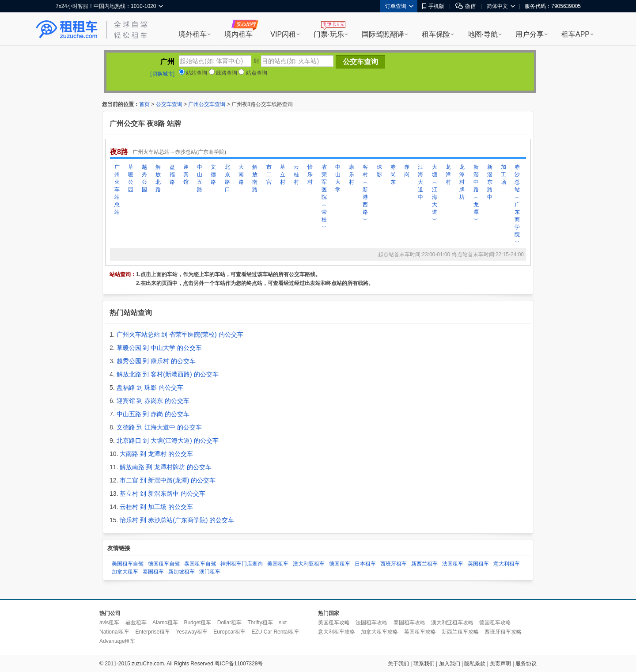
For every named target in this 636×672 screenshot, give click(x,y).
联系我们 (424, 664)
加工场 (503, 175)
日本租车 (365, 564)
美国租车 (278, 564)
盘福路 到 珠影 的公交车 (150, 387)
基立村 (283, 175)
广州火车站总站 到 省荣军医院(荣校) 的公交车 (180, 334)
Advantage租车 (117, 641)
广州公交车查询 (207, 104)
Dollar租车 (229, 623)
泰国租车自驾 (200, 564)
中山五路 (200, 178)
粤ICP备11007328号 (239, 664)
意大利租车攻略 (337, 632)
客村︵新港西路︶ (365, 193)
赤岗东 (393, 175)
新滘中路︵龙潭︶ (476, 193)
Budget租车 (197, 623)
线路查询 (223, 73)
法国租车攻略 (371, 623)
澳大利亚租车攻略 (452, 623)
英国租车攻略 (420, 632)
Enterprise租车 (153, 632)
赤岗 (407, 171)
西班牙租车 (394, 564)
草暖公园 (131, 178)
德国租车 (340, 564)
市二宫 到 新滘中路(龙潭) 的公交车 (168, 480)
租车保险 (436, 34)
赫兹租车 (136, 623)
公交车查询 (169, 104)
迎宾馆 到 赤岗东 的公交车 (153, 401)
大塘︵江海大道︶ (435, 193)
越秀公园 (144, 178)
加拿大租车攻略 (379, 632)
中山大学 (338, 178)
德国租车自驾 (164, 564)
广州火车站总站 (117, 190)
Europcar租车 (229, 632)
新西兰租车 (424, 564)
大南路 (241, 175)
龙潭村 (448, 175)
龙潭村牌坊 (462, 182)
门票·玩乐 (329, 34)
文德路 (213, 175)
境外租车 (193, 34)
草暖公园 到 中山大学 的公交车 (159, 348)
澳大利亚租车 (309, 564)
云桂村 (296, 175)
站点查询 (253, 73)
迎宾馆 (186, 175)
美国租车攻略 (334, 623)
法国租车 (453, 564)
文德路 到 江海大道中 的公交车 (159, 427)
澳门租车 (210, 572)
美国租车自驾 (128, 564)
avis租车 (109, 623)
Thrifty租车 (260, 623)
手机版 (433, 6)
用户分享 (530, 34)
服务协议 (526, 664)
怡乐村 (310, 175)
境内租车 (238, 34)
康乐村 (352, 175)
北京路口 (227, 178)
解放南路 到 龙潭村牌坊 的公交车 (166, 467)
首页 (144, 104)
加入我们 (450, 664)
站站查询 (193, 73)
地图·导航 (483, 34)
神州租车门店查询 (242, 564)
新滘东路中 (490, 182)
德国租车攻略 (495, 623)
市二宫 (269, 175)
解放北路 (158, 178)
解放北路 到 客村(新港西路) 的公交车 (168, 374)
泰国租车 (153, 572)
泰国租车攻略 (409, 623)
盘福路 (172, 175)
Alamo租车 (165, 623)
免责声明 (500, 664)
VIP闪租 (283, 34)
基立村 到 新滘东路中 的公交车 (163, 494)
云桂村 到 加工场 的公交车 (156, 507)
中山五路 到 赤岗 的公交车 (153, 414)
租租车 (67, 30)
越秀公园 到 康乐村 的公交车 (156, 361)
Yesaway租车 (192, 632)
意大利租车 (507, 564)
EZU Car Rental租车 (275, 632)
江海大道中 (420, 182)
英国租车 (478, 564)
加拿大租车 (125, 572)
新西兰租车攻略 (460, 632)
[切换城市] (162, 74)
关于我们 (398, 664)
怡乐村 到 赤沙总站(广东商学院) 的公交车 (177, 520)
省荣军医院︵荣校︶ (324, 197)
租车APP (575, 34)
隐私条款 (475, 664)
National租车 (114, 632)
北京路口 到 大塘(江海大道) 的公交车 (168, 440)
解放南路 (255, 178)
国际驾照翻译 (383, 34)
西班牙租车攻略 (503, 632)
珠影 (379, 171)
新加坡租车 (182, 572)
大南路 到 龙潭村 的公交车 (156, 454)
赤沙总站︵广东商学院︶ (517, 205)
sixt (283, 623)
